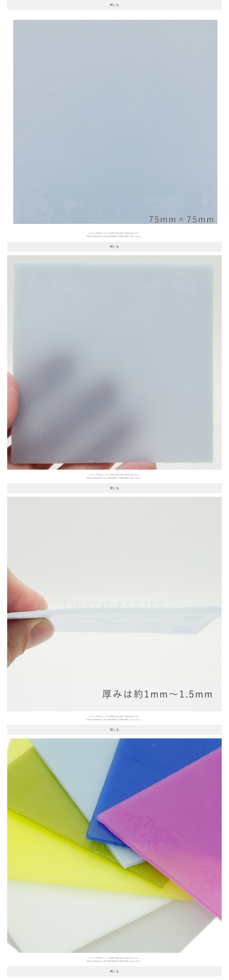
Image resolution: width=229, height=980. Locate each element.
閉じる (115, 5)
